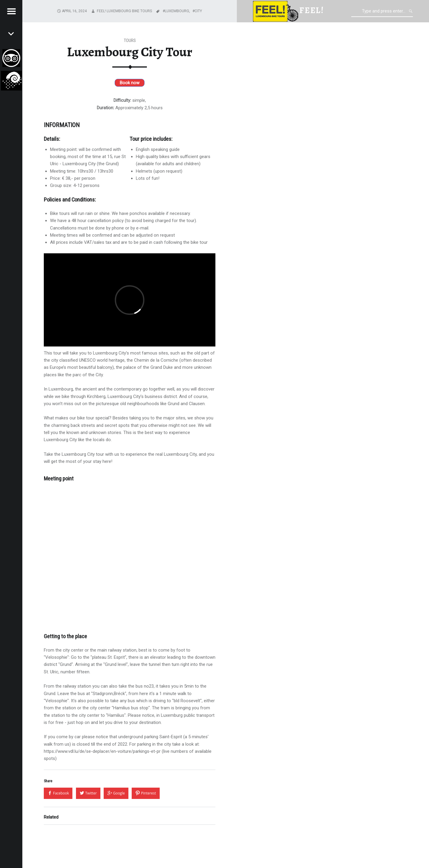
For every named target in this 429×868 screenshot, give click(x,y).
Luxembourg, (178, 11)
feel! (312, 10)
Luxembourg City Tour (130, 52)
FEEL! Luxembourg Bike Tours (124, 11)
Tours (130, 40)
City (198, 11)
